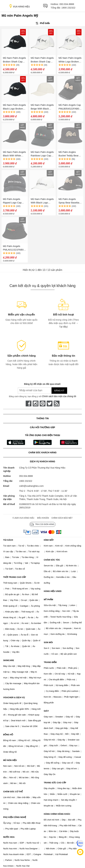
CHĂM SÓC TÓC (52, 560)
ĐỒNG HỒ (8, 735)
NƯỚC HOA (9, 837)
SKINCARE (9, 660)
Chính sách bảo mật (62, 518)
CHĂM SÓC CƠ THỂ (13, 792)
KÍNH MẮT (49, 540)
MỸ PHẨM (48, 600)
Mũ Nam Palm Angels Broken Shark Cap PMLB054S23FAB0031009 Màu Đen (15, 60)
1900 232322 (68, 8)
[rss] (57, 404)
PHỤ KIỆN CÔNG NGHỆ (15, 817)
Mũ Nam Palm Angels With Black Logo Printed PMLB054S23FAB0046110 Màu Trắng (42, 201)
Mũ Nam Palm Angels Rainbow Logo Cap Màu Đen (42, 154)
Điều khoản (43, 518)
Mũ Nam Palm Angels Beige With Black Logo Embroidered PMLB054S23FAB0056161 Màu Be (42, 107)
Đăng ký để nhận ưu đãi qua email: (42, 384)
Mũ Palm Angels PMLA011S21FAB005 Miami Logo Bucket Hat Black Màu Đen (15, 248)
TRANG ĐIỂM (50, 662)
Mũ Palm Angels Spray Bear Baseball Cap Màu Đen (69, 201)
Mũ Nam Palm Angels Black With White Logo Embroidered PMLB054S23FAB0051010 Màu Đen (15, 154)
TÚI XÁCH (8, 540)
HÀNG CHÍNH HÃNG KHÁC (57, 814)
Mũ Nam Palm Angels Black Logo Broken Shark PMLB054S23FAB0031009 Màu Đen (15, 107)
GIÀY (46, 711)
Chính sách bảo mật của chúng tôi (59, 396)
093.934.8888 (67, 4)
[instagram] (36, 404)
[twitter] (50, 404)
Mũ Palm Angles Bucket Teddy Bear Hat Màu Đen (69, 154)
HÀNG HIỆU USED (53, 591)
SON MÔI (48, 642)
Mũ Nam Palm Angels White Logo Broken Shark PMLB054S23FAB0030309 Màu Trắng (70, 60)
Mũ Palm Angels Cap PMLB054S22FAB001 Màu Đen (70, 107)
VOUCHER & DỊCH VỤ (14, 697)
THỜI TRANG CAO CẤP (15, 577)
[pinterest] (43, 404)
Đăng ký (59, 391)
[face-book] (29, 404)
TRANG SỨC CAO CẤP (55, 783)
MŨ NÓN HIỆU (10, 760)
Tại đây (63, 327)
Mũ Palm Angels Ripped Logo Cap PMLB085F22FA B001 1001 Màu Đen (14, 201)
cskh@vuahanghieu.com (31, 486)
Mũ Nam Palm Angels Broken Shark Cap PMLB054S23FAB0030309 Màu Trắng (42, 60)
